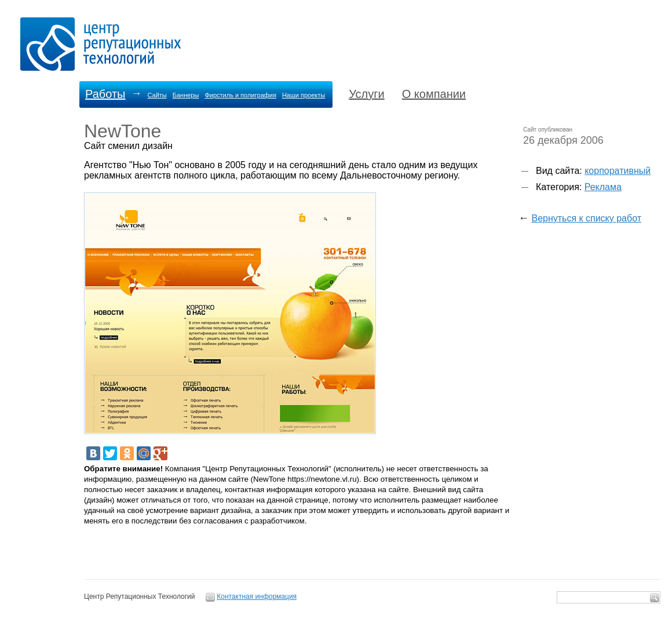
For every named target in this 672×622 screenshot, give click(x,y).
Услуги (367, 94)
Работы (105, 94)
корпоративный (618, 171)
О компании (434, 94)
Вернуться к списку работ (586, 218)
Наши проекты (304, 95)
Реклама (603, 187)
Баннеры (186, 95)
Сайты (157, 95)
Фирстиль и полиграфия (240, 95)
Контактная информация (257, 596)
